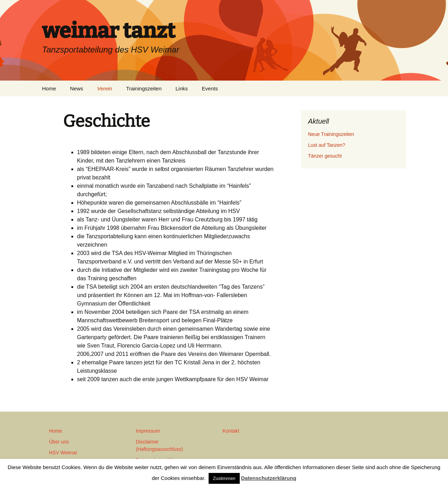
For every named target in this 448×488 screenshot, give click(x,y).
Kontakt (231, 431)
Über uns (59, 442)
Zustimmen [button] (224, 478)
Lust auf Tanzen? (327, 145)
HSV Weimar (63, 453)
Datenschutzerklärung (269, 478)
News (77, 88)
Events (210, 88)
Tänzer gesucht (325, 156)
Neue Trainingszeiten (331, 134)
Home (49, 88)
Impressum (148, 431)
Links (182, 88)
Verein (105, 88)
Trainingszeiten (144, 88)
